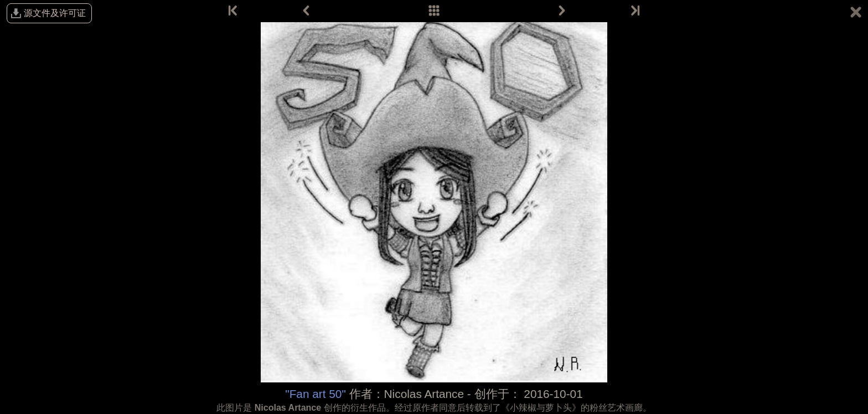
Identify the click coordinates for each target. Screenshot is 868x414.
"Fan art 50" (316, 394)
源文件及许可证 (55, 13)
